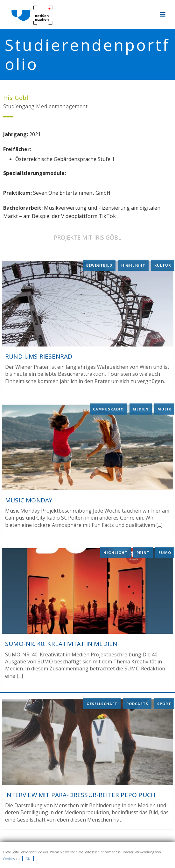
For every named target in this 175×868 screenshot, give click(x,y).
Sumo (165, 552)
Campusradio (108, 409)
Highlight (133, 265)
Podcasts (137, 703)
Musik (164, 409)
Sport (164, 703)
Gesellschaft (102, 703)
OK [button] (28, 859)
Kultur (163, 265)
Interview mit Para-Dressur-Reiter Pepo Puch (80, 794)
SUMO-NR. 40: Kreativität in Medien (61, 643)
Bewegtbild (99, 265)
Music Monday (29, 500)
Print (143, 552)
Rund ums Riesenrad (39, 356)
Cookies (9, 859)
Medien (141, 409)
